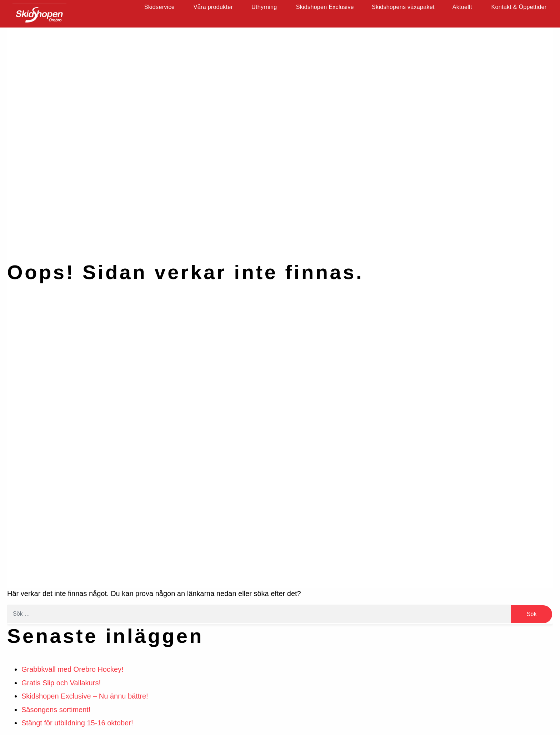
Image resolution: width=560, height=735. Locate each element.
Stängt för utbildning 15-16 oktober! (77, 723)
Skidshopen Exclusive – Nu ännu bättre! (85, 696)
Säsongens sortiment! (56, 710)
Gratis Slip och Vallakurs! (61, 683)
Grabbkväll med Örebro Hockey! (72, 669)
